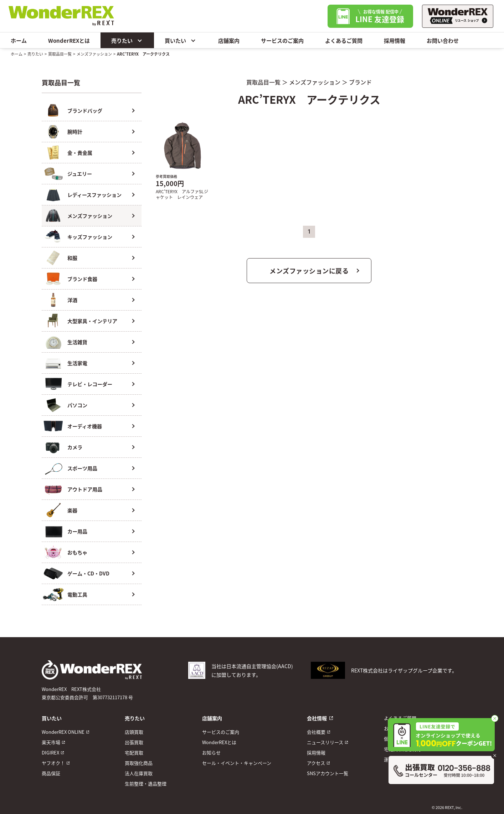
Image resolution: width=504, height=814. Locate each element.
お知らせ (211, 752)
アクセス (316, 763)
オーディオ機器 (85, 426)
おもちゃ (77, 552)
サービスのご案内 (282, 40)
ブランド (360, 82)
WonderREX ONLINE (63, 732)
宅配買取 (134, 752)
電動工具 (77, 594)
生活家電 (77, 363)
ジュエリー (80, 174)
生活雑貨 (77, 342)
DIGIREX (50, 752)
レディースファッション (94, 195)
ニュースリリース (325, 742)
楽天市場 (51, 742)
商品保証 (51, 773)
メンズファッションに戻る (309, 271)
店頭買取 (134, 732)
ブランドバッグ (85, 111)
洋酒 (72, 300)
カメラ (75, 447)
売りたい (127, 40)
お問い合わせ (443, 40)
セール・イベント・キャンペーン (237, 763)
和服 (72, 258)
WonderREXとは (69, 40)
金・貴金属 (80, 153)
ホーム (19, 40)
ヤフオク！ (53, 763)
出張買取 (134, 742)
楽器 (72, 510)
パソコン (77, 405)
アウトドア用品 (85, 489)
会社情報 (317, 718)
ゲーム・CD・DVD (88, 573)
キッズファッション (90, 237)
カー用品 (77, 531)
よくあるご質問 (344, 40)
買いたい (181, 40)
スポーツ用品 (82, 468)
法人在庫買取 (139, 773)
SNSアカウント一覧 (328, 773)
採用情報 (395, 40)
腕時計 (75, 132)
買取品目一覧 (60, 54)
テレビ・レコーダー (90, 384)
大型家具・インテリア (92, 321)
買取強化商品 (139, 763)
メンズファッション (94, 54)
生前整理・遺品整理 (146, 784)
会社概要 (316, 732)
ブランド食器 (82, 279)
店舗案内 (229, 40)
